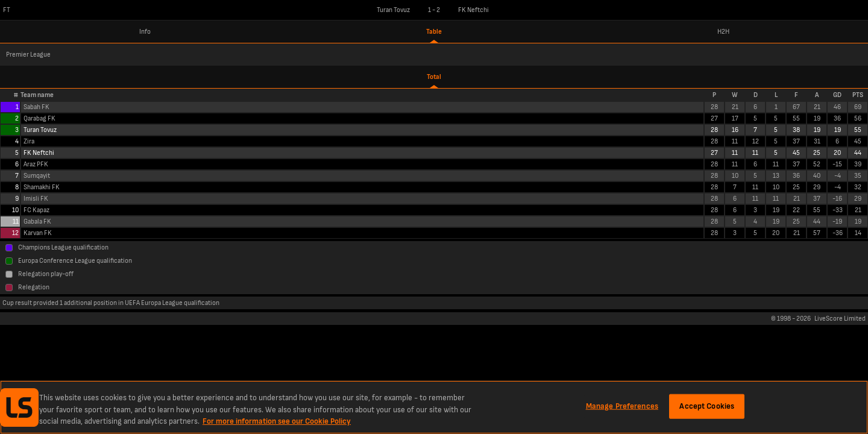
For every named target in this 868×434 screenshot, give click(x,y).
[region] (434, 407)
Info (145, 32)
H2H (723, 32)
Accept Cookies (707, 406)
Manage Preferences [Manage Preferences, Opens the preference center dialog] (622, 406)
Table (434, 32)
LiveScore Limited (840, 319)
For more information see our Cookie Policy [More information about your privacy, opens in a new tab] (277, 421)
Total (434, 77)
